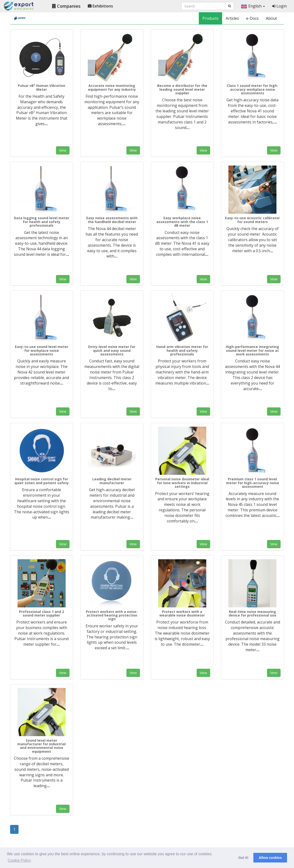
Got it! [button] (243, 858)
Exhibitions (100, 6)
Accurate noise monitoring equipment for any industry (112, 87)
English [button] (253, 6)
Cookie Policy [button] (19, 860)
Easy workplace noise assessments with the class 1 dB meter (182, 222)
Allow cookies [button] (270, 858)
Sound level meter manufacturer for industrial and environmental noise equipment (41, 746)
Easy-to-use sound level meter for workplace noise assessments (42, 350)
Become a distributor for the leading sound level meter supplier (182, 89)
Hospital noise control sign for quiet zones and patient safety (42, 481)
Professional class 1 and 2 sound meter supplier (41, 613)
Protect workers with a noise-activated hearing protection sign (112, 615)
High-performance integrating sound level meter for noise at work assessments (252, 350)
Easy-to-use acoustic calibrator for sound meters (252, 220)
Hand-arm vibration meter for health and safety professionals (182, 350)
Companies (66, 6)
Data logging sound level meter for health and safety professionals (42, 222)
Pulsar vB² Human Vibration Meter (41, 87)
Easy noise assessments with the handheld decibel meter (112, 220)
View (63, 150)
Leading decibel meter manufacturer (112, 481)
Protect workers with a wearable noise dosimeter (182, 613)
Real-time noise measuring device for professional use (252, 613)
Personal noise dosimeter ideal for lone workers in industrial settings (182, 483)
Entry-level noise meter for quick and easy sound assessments (112, 350)
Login (279, 6)
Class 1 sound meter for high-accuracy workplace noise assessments (253, 89)
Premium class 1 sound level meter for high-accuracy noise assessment (253, 483)
